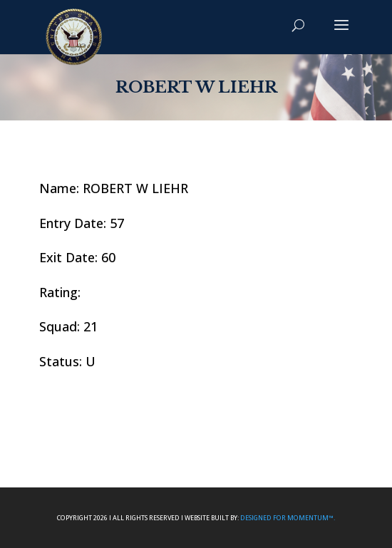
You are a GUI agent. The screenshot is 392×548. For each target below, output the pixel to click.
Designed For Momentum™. (288, 518)
